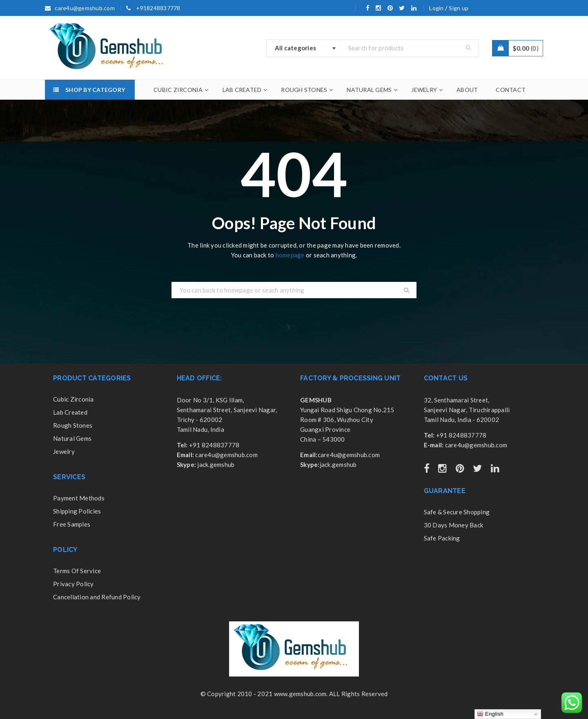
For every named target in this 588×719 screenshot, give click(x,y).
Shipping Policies (77, 511)
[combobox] (303, 48)
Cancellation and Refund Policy (97, 597)
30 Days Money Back (454, 525)
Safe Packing (442, 538)
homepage (290, 255)
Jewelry (64, 451)
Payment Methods (79, 498)
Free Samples (72, 524)
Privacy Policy (73, 584)
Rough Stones (73, 425)
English (490, 714)
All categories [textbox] (296, 48)
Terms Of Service (77, 571)
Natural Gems (72, 438)
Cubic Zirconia (73, 399)
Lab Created (70, 412)
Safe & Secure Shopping (457, 512)
